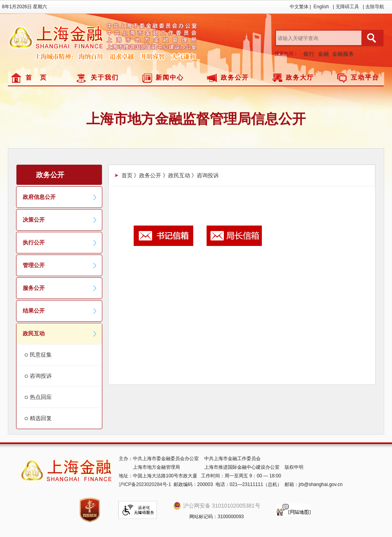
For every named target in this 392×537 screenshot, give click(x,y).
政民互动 (60, 333)
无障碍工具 (347, 7)
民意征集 (41, 355)
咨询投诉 (41, 376)
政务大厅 (300, 77)
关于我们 (105, 77)
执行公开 (60, 242)
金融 (323, 54)
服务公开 (60, 288)
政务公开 (235, 77)
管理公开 (60, 265)
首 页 (36, 77)
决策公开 (60, 220)
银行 (309, 54)
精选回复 (41, 418)
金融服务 (343, 54)
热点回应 (41, 397)
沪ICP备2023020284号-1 (145, 484)
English (321, 7)
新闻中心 (170, 77)
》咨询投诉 (205, 175)
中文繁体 (299, 7)
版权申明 (294, 467)
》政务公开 (147, 175)
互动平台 (365, 77)
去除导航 (375, 7)
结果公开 (60, 311)
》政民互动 (176, 175)
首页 (127, 175)
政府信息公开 (60, 197)
